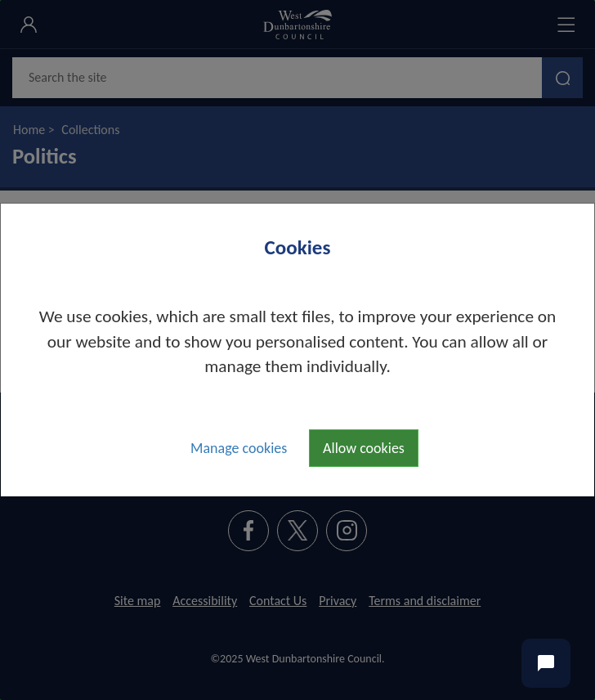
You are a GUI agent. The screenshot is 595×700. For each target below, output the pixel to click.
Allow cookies (364, 448)
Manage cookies (239, 448)
